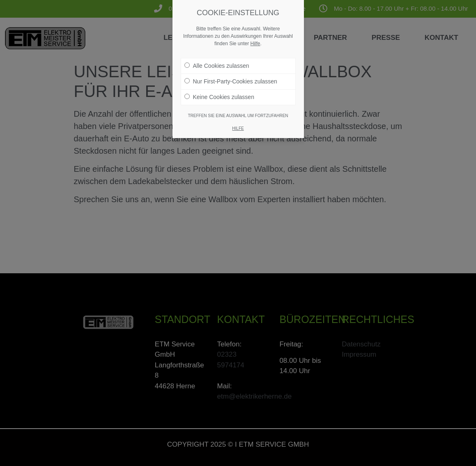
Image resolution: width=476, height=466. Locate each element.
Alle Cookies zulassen (217, 66)
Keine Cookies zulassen (219, 97)
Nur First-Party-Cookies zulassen (231, 81)
